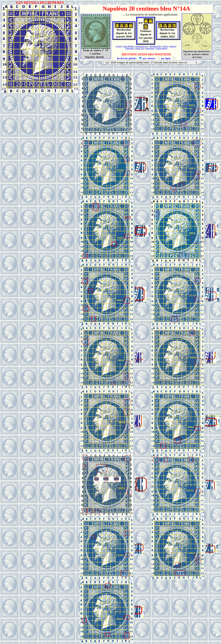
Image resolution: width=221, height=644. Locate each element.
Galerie (165, 46)
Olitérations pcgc (142, 46)
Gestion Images (161, 48)
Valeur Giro (140, 48)
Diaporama (130, 48)
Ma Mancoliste (155, 46)
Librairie (173, 46)
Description (150, 48)
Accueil (119, 46)
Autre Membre (128, 46)
